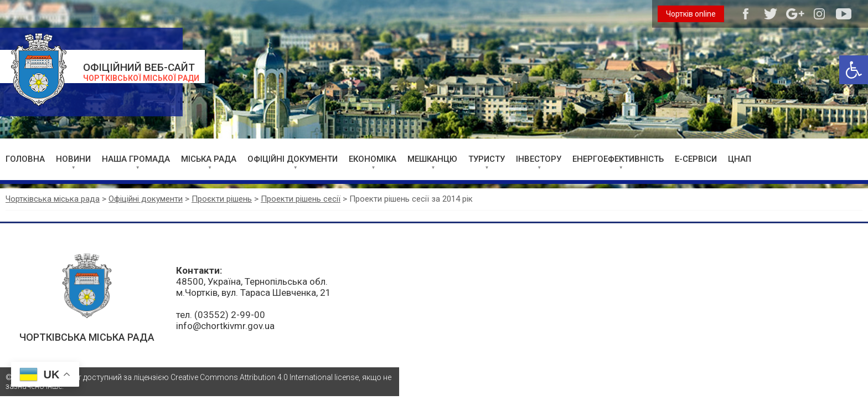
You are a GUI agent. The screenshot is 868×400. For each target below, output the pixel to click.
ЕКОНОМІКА (373, 159)
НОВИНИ (73, 159)
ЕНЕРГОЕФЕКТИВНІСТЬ (618, 159)
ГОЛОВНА (25, 159)
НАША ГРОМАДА (136, 159)
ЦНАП (740, 159)
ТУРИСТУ (487, 159)
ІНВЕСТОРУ (539, 159)
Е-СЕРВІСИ (696, 159)
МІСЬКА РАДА (209, 159)
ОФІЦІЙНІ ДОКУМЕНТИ (293, 159)
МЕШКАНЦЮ (432, 159)
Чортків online (691, 14)
